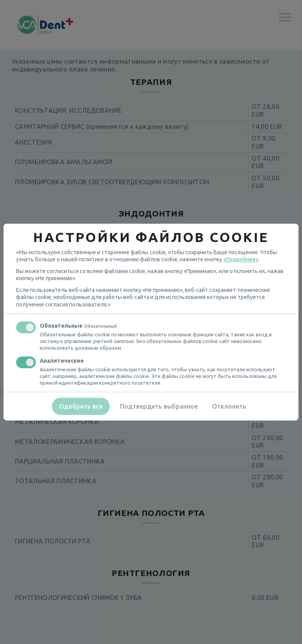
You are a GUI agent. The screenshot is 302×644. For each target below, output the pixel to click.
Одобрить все (81, 406)
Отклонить (229, 406)
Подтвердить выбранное (159, 406)
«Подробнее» (241, 259)
